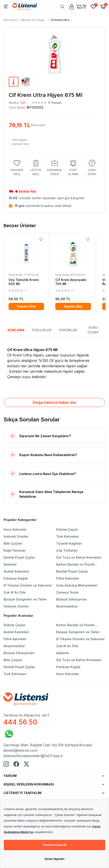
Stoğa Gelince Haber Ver (54, 402)
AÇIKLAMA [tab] (16, 330)
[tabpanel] (54, 363)
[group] (17, 168)
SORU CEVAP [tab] (93, 330)
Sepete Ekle (26, 306)
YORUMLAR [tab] (68, 330)
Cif (23, 103)
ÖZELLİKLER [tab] (42, 330)
